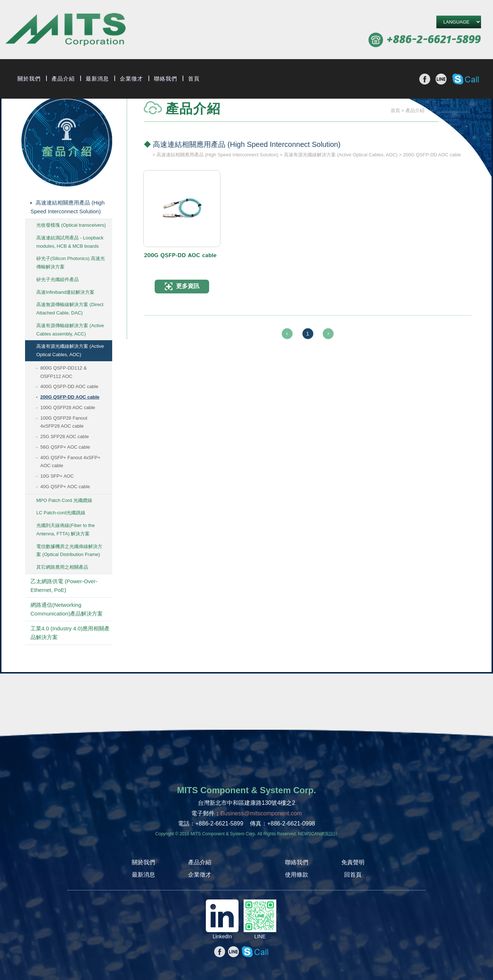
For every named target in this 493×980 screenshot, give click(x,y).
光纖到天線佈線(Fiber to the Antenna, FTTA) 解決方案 (66, 530)
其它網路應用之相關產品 (62, 567)
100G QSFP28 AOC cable (68, 407)
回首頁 (353, 875)
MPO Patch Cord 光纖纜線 (64, 500)
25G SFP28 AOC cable (65, 437)
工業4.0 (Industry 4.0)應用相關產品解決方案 (70, 633)
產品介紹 (63, 79)
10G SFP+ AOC (57, 476)
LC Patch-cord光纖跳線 (61, 513)
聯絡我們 (166, 79)
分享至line (441, 79)
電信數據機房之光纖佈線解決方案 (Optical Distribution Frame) (69, 551)
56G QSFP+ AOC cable (65, 447)
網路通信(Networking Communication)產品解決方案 (67, 609)
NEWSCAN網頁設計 (318, 834)
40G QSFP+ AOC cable (65, 487)
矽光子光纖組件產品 (58, 279)
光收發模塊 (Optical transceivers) (71, 225)
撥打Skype (466, 79)
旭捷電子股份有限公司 (66, 31)
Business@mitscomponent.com (261, 813)
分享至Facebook (425, 79)
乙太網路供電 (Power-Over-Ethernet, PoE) (64, 586)
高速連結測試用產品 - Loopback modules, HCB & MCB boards (70, 242)
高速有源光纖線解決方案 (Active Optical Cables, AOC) (70, 350)
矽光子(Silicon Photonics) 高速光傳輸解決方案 (71, 263)
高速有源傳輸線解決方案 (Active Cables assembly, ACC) (70, 330)
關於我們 (29, 79)
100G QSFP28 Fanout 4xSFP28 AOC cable (64, 422)
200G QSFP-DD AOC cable (70, 397)
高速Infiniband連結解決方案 (65, 292)
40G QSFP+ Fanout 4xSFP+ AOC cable (70, 462)
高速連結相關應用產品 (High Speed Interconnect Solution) (68, 207)
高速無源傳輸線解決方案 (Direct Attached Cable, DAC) (70, 309)
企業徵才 (131, 79)
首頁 (194, 79)
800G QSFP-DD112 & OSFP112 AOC (64, 372)
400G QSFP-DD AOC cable (69, 386)
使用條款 (297, 875)
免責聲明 (353, 862)
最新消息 (97, 79)
